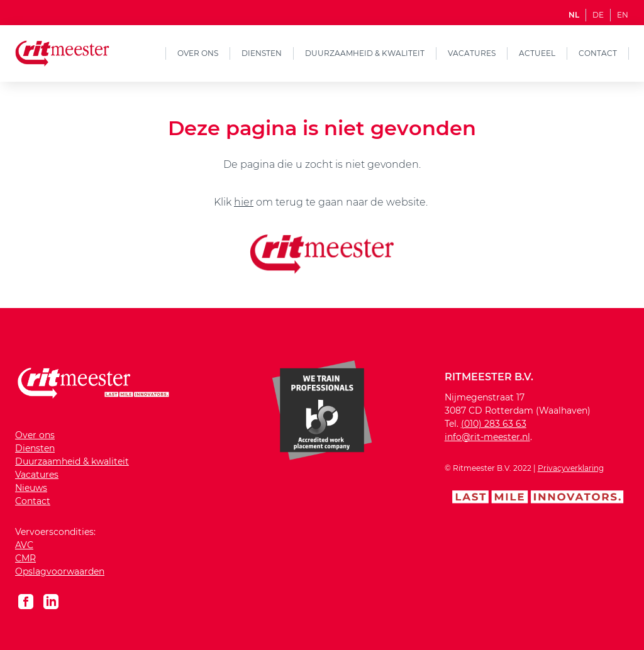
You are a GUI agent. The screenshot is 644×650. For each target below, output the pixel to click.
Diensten (262, 53)
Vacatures (472, 53)
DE (598, 15)
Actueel (537, 53)
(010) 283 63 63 (494, 424)
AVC (24, 545)
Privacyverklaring (571, 468)
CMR (25, 558)
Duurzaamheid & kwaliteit (365, 53)
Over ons (198, 53)
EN (623, 15)
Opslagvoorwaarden (60, 571)
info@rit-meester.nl (487, 437)
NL (574, 15)
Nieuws (31, 488)
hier (244, 202)
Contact (598, 53)
